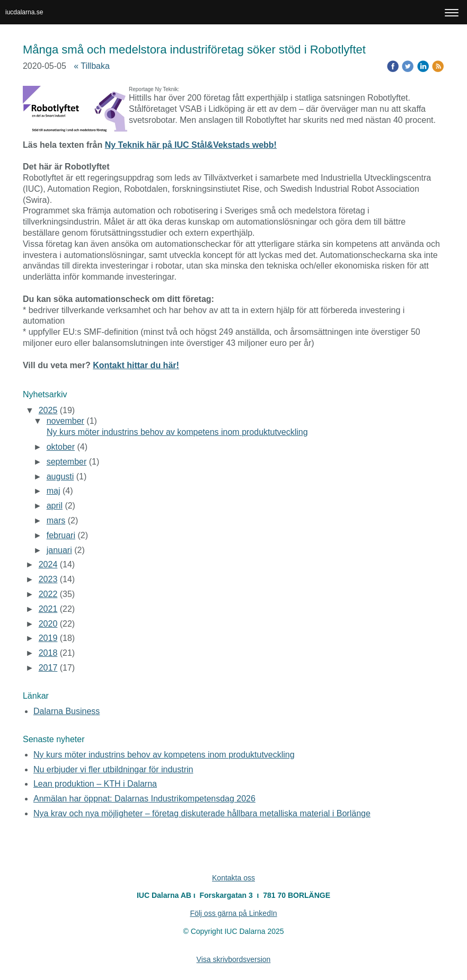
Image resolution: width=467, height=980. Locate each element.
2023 (48, 579)
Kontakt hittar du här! (136, 365)
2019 (48, 638)
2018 (48, 653)
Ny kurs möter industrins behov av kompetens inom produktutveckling (177, 432)
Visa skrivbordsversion (234, 959)
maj (54, 491)
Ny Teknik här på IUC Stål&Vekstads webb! (191, 145)
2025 (48, 410)
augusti (60, 476)
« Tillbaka (92, 66)
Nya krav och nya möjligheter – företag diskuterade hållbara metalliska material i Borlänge (202, 813)
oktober (61, 447)
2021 (48, 609)
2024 (48, 564)
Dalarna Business (67, 711)
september (67, 462)
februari (61, 535)
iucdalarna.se (24, 12)
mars (56, 520)
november (65, 421)
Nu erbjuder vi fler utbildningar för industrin (113, 769)
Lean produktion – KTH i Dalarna (95, 784)
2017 (48, 668)
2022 (48, 594)
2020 (48, 624)
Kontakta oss (233, 878)
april (55, 506)
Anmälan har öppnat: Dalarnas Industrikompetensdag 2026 (144, 799)
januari (59, 550)
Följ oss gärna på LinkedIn (233, 913)
